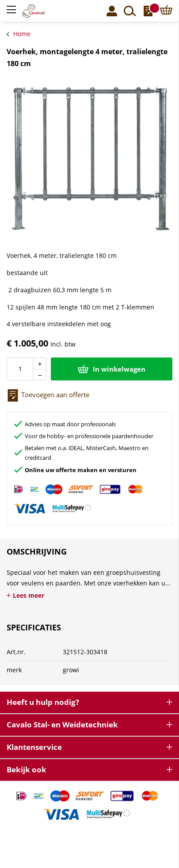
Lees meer (29, 595)
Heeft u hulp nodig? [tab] (43, 702)
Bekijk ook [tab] (27, 769)
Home (22, 34)
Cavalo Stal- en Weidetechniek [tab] (62, 725)
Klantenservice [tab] (34, 747)
